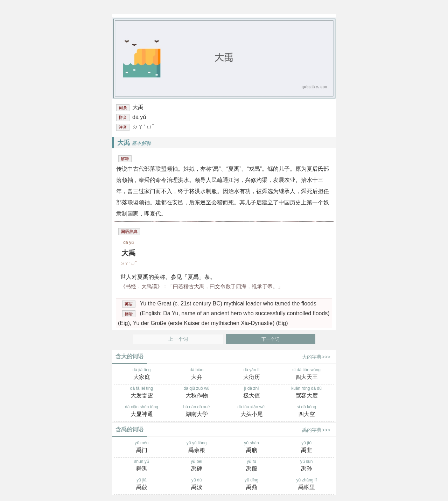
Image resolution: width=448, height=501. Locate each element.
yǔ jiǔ (306, 447)
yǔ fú (251, 466)
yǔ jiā (142, 485)
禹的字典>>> (316, 430)
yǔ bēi (197, 466)
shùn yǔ (142, 466)
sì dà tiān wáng (306, 374)
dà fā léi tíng (142, 393)
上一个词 (178, 339)
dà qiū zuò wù (197, 393)
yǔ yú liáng (197, 447)
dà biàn (197, 374)
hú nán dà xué (197, 411)
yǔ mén (142, 447)
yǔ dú (197, 485)
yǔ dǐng (251, 485)
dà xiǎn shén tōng (142, 411)
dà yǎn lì (251, 374)
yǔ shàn (251, 447)
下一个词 (271, 339)
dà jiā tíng (142, 374)
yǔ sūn (306, 466)
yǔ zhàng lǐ (306, 485)
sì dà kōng (306, 411)
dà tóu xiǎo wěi (251, 411)
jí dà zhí (251, 393)
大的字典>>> (316, 357)
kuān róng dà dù (306, 393)
